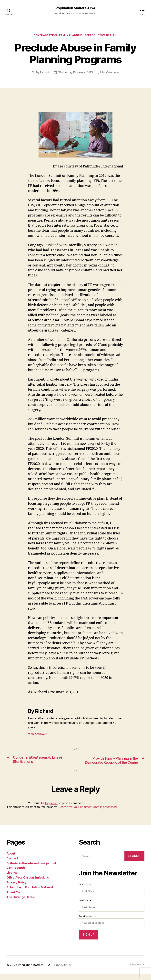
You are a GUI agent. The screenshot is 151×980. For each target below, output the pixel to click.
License (12, 879)
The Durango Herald (21, 903)
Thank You (14, 898)
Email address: (112, 927)
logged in (51, 809)
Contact (12, 864)
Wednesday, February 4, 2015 (75, 73)
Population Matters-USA (75, 8)
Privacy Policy (17, 888)
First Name (85, 890)
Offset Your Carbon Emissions (28, 884)
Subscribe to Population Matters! (30, 893)
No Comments (112, 73)
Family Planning (71, 36)
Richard (44, 73)
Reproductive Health (103, 36)
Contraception (44, 36)
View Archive (38, 735)
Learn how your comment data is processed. (88, 813)
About (11, 860)
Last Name (85, 906)
